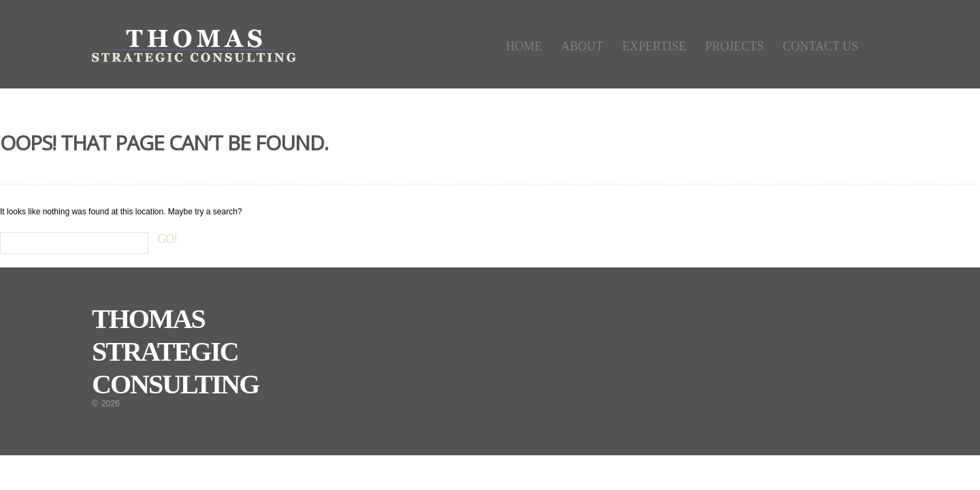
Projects (734, 46)
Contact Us (820, 46)
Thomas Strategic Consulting (175, 352)
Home (524, 46)
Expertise (654, 46)
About (582, 46)
